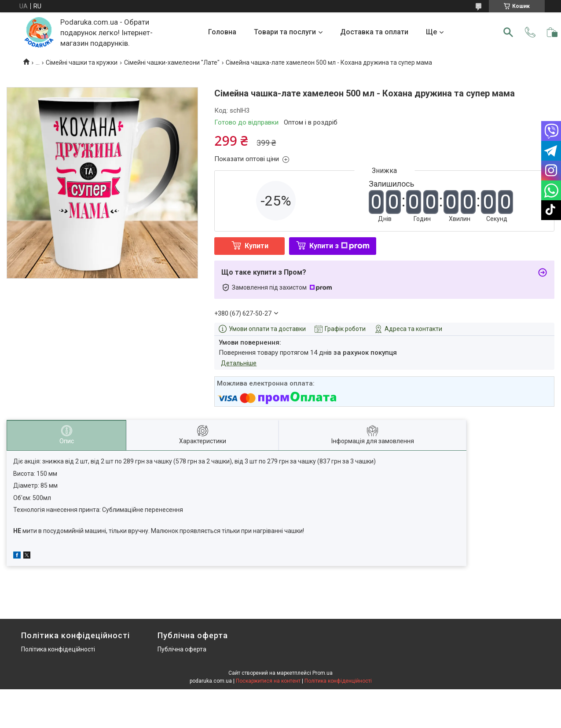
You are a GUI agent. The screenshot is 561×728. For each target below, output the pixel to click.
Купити (257, 246)
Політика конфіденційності (338, 681)
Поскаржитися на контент (268, 681)
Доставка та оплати (374, 32)
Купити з (339, 246)
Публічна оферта (182, 649)
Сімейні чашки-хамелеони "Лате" (172, 63)
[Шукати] (508, 32)
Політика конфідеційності (58, 649)
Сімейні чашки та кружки (82, 63)
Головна (222, 32)
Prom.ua (323, 673)
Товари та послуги (285, 32)
